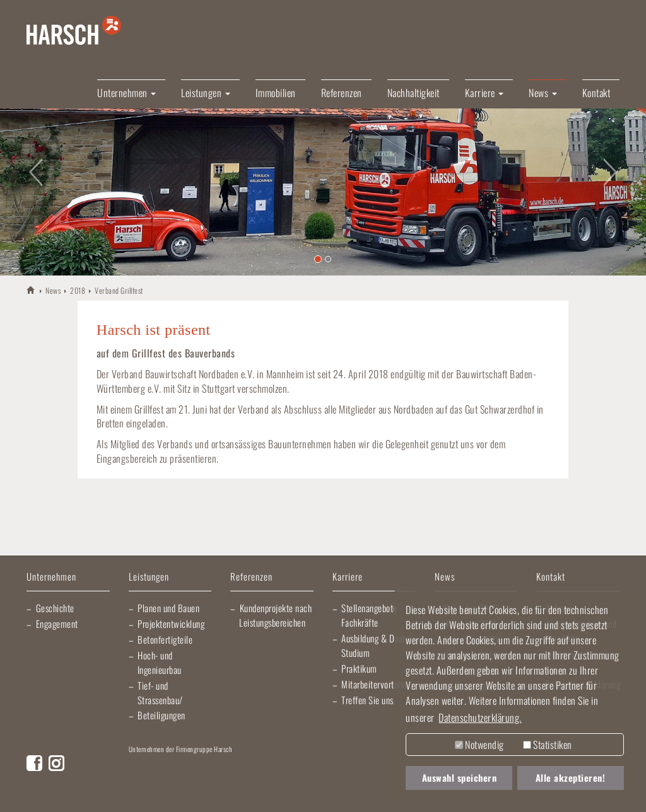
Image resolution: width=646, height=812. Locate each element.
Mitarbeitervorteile (374, 684)
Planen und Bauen (168, 608)
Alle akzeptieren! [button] (571, 778)
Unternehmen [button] (126, 93)
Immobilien (276, 93)
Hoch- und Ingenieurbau (160, 662)
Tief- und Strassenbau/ (160, 693)
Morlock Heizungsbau (159, 793)
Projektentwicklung (171, 623)
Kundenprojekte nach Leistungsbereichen (275, 615)
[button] (32, 165)
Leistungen (149, 577)
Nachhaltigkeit (414, 93)
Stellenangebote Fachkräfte (369, 615)
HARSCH (31, 290)
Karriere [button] (484, 93)
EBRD (221, 793)
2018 (78, 290)
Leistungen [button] (206, 93)
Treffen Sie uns (367, 700)
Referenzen (342, 93)
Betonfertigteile (165, 639)
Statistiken (548, 745)
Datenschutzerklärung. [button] (480, 717)
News (53, 290)
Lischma (226, 768)
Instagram (56, 763)
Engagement (57, 623)
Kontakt (596, 93)
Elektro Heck (299, 768)
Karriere (348, 577)
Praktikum (359, 668)
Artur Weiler (157, 768)
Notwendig (479, 745)
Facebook (34, 763)
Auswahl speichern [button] (460, 778)
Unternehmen (51, 577)
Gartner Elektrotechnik (387, 768)
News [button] (543, 93)
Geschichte (55, 608)
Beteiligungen (161, 715)
